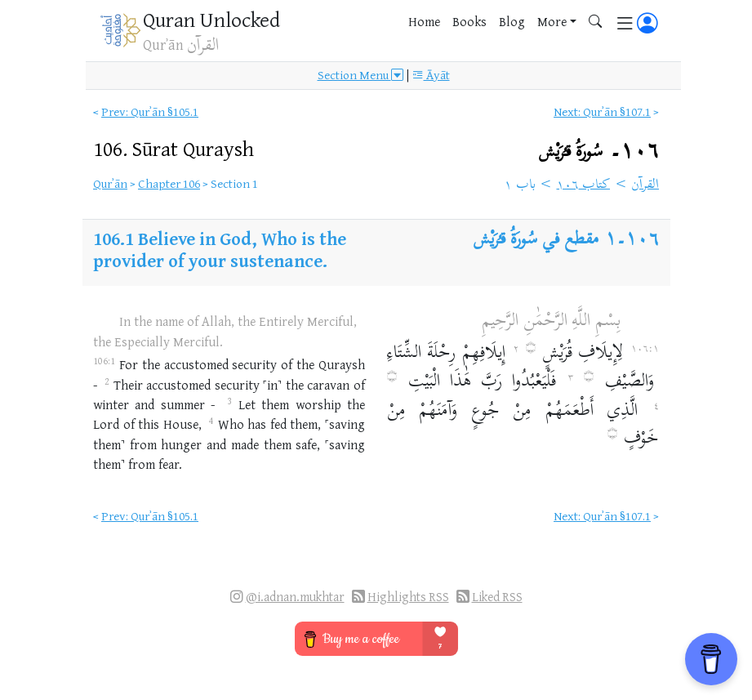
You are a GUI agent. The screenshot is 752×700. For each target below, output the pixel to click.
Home (424, 21)
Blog (512, 21)
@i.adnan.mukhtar (295, 597)
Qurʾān (110, 183)
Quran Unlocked (211, 19)
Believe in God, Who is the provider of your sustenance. (220, 249)
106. (174, 148)
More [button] (552, 21)
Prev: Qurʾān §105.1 (150, 111)
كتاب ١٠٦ (584, 185)
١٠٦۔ (599, 152)
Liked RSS (497, 597)
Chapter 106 (169, 183)
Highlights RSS (408, 597)
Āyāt (431, 75)
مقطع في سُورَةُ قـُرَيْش (537, 240)
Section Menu (360, 75)
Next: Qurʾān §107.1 (602, 111)
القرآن (645, 185)
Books (469, 21)
